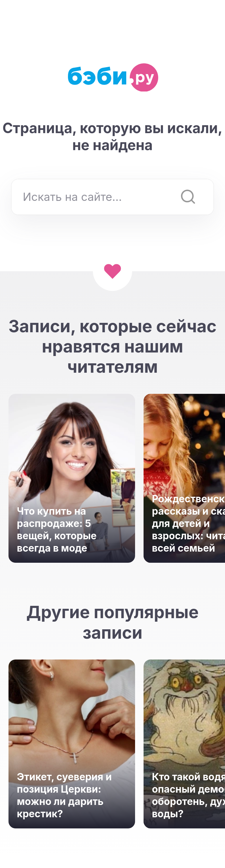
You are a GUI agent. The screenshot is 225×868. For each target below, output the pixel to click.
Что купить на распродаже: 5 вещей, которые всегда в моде (57, 529)
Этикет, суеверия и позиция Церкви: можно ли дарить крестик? (64, 795)
